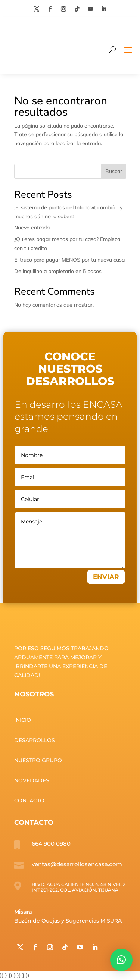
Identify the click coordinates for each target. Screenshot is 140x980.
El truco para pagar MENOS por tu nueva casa (69, 260)
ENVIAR (106, 577)
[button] (121, 960)
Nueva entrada (32, 228)
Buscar (114, 171)
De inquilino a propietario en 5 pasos (58, 271)
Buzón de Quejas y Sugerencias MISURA (68, 921)
